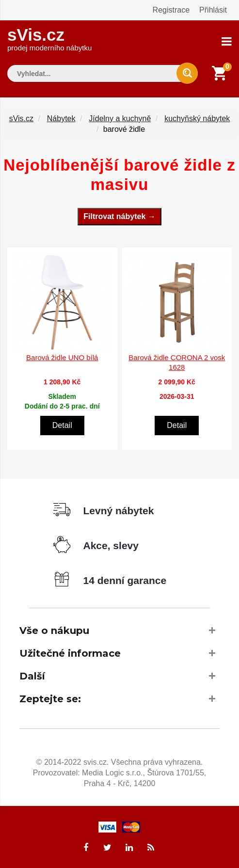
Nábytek (61, 118)
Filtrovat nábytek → (119, 216)
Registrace (171, 10)
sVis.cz (49, 39)
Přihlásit (213, 10)
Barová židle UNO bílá (62, 357)
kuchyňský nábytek (197, 118)
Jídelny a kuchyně (120, 118)
